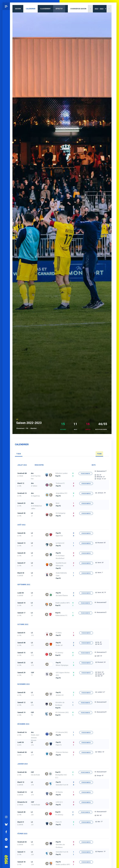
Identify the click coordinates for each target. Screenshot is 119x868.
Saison (18, 9)
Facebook (6, 832)
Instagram (6, 817)
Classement (45, 9)
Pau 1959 (7, 857)
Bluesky (6, 824)
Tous (19, 454)
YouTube (6, 847)
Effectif (59, 9)
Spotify (6, 839)
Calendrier (30, 9)
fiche (85, 474)
